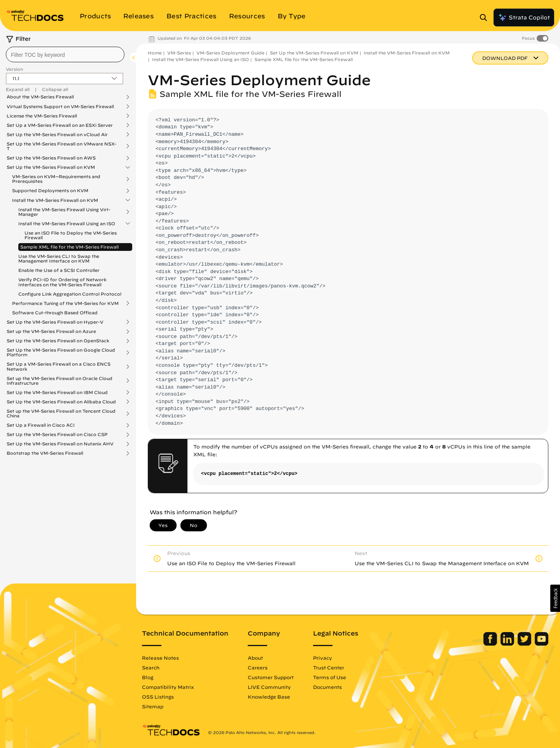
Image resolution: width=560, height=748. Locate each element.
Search (151, 667)
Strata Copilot (524, 18)
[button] (555, 598)
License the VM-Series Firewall (42, 116)
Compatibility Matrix (168, 687)
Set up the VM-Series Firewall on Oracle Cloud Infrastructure (59, 381)
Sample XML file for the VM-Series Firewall (69, 247)
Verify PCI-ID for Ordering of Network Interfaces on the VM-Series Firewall (62, 282)
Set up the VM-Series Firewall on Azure (51, 331)
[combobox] (65, 54)
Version (14, 69)
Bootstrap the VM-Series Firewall (45, 453)
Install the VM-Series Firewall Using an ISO (67, 224)
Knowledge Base (269, 697)
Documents (327, 687)
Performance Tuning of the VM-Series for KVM (65, 303)
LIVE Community (269, 687)
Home (155, 53)
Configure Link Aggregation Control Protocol (70, 294)
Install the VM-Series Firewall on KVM (55, 200)
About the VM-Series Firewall (40, 97)
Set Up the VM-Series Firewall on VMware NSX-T (62, 146)
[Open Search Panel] (486, 18)
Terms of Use (330, 677)
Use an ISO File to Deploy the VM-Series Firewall (71, 235)
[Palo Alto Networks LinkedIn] (508, 644)
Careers (258, 667)
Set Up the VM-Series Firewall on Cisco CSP (57, 434)
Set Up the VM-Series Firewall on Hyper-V (55, 322)
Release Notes (160, 658)
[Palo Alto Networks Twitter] (525, 644)
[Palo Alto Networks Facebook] (491, 644)
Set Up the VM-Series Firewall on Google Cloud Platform (61, 352)
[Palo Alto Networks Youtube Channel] (542, 644)
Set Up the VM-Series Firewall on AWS (51, 158)
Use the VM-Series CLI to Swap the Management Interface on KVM (59, 258)
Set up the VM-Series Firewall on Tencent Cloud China (61, 413)
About (255, 658)
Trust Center (329, 667)
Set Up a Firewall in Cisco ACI (41, 425)
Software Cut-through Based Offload (55, 313)
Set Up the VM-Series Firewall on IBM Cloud (57, 392)
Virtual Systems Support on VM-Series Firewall (60, 107)
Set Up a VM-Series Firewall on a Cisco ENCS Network (59, 366)
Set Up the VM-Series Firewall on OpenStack (58, 341)
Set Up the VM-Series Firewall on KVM (51, 167)
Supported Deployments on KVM (50, 191)
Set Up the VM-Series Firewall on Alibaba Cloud (61, 402)
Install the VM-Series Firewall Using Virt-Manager (64, 212)
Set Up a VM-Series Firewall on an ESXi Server (60, 125)
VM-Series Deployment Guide (230, 53)
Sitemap (153, 706)
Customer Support (271, 677)
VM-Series (179, 53)
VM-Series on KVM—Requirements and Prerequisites (56, 179)
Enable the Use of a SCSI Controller (59, 270)
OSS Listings (158, 697)
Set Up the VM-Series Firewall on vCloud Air (57, 135)
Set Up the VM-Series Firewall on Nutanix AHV (60, 444)
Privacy (323, 658)
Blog (148, 677)
